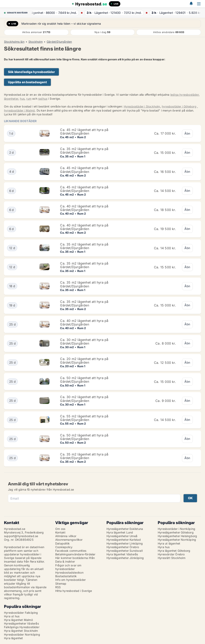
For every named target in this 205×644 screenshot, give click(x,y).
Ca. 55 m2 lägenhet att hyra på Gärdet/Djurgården (84, 418)
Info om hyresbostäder (70, 580)
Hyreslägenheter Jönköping (125, 558)
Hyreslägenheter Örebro (123, 547)
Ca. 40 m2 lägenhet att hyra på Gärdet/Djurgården (84, 208)
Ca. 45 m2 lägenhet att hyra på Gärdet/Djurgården (84, 132)
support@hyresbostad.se (21, 536)
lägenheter (11, 99)
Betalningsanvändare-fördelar (75, 554)
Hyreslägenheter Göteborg (176, 532)
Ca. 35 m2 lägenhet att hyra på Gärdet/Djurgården (84, 151)
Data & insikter (65, 561)
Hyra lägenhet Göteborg (174, 551)
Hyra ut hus (12, 616)
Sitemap (61, 584)
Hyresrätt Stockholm (172, 558)
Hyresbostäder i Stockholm (142, 106)
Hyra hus (164, 547)
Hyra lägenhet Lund (120, 532)
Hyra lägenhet (14, 638)
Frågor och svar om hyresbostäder (68, 567)
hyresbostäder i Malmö (19, 110)
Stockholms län (14, 42)
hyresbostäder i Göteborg (179, 106)
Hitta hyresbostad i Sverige (74, 591)
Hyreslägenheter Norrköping (177, 540)
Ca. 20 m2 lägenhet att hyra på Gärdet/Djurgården (84, 361)
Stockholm (36, 42)
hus (22, 99)
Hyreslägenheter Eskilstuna (125, 529)
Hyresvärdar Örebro (171, 554)
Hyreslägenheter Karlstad (124, 540)
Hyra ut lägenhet (169, 543)
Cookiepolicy (64, 547)
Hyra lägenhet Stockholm (21, 631)
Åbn (187, 133)
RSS (58, 587)
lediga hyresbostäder (185, 95)
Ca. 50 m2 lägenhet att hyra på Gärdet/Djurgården (84, 380)
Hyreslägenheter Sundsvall (125, 551)
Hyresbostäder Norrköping (22, 634)
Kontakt (60, 532)
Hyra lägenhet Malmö (18, 620)
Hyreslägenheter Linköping (125, 543)
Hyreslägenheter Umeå (122, 536)
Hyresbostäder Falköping (21, 613)
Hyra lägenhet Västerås (122, 554)
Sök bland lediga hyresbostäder (31, 72)
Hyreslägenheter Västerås (21, 623)
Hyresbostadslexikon (69, 573)
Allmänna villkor (66, 536)
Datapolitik (62, 543)
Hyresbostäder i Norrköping (176, 529)
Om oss (60, 529)
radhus (43, 99)
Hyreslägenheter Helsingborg (177, 536)
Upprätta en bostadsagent (27, 82)
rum (29, 99)
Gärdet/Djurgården (59, 42)
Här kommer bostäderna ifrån (75, 558)
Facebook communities (71, 551)
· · (54, 13)
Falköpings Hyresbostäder (22, 627)
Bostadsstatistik (66, 576)
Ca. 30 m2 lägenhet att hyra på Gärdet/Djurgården (84, 342)
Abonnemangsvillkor (69, 540)
